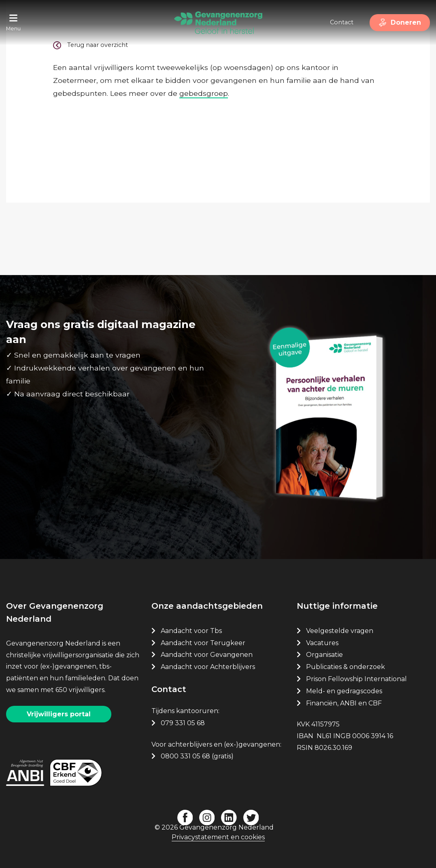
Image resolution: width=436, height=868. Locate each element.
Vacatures (323, 643)
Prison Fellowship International (356, 679)
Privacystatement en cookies (218, 837)
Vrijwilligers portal (59, 714)
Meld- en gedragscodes (344, 691)
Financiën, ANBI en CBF (344, 703)
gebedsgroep (204, 93)
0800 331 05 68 (185, 756)
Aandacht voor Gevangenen (207, 655)
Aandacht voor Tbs (191, 631)
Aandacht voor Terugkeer (203, 643)
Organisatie (324, 655)
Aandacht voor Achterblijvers (208, 667)
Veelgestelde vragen (340, 631)
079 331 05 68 (183, 723)
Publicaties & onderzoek (346, 667)
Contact (342, 22)
